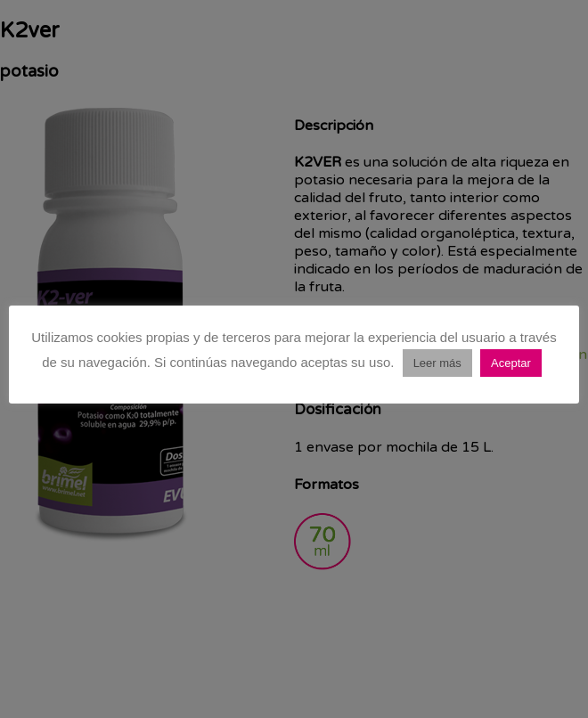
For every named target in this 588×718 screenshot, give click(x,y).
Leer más (437, 363)
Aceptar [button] (511, 363)
